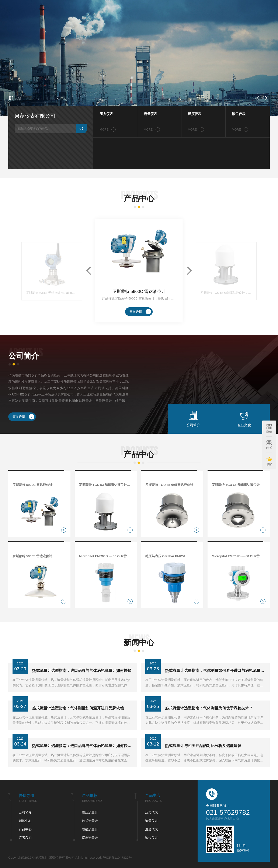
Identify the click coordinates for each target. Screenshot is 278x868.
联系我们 (217, 8)
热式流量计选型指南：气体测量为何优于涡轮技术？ (209, 720)
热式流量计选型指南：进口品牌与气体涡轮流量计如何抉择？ (82, 758)
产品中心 (197, 8)
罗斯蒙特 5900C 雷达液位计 (139, 333)
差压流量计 (25, 812)
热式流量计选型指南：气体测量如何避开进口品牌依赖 (78, 720)
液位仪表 (239, 114)
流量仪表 (150, 114)
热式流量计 (25, 821)
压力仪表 (106, 114)
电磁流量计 (25, 829)
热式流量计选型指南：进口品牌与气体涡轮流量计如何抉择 (82, 683)
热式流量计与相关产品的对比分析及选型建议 (203, 758)
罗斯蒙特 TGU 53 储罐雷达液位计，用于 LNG (226, 334)
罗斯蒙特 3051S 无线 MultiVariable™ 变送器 (52, 334)
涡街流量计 (25, 838)
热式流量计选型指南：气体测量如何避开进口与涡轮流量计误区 (215, 683)
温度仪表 (195, 114)
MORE (108, 129)
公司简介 (157, 8)
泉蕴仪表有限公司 (35, 116)
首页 (140, 8)
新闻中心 (177, 8)
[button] (258, 98)
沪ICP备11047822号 (52, 857)
